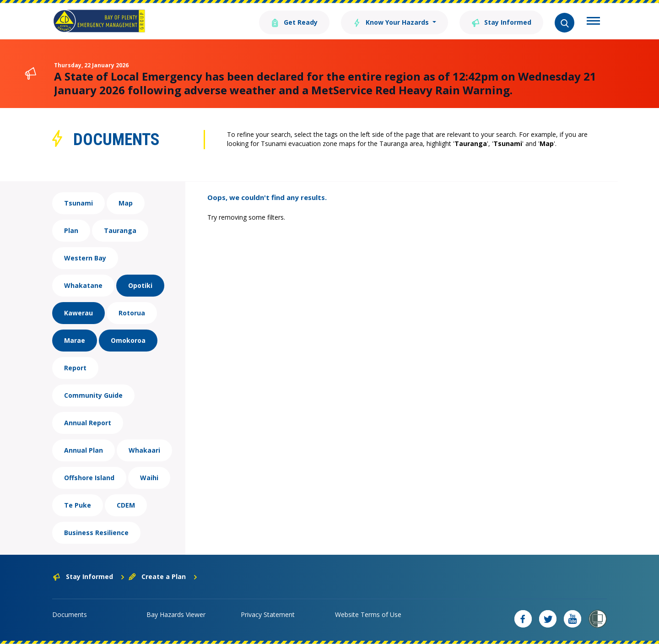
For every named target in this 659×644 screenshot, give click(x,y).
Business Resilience (96, 533)
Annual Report (88, 423)
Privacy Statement (268, 614)
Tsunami (78, 203)
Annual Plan (84, 450)
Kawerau (78, 313)
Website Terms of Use (368, 614)
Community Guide (93, 395)
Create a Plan (163, 576)
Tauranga (120, 230)
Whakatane (83, 285)
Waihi (149, 478)
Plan (71, 230)
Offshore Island (89, 478)
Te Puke (78, 505)
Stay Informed (501, 22)
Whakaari (144, 450)
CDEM (126, 505)
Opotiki (140, 285)
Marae (75, 340)
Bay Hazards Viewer (176, 614)
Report (75, 368)
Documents (70, 614)
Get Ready (294, 22)
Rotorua (132, 313)
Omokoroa (128, 340)
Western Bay (85, 258)
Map (126, 203)
